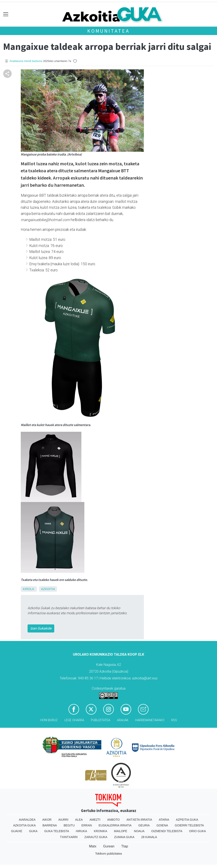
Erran (87, 825)
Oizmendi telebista (167, 831)
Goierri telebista (189, 825)
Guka (33, 831)
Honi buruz (49, 720)
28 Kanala (149, 837)
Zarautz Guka (96, 837)
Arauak (123, 720)
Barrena (50, 825)
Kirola (28, 589)
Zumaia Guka (124, 837)
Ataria (164, 820)
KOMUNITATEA (108, 31)
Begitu (69, 825)
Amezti (95, 820)
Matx (93, 846)
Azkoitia (48, 589)
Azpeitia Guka (187, 820)
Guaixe (17, 831)
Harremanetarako (150, 720)
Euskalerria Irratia (115, 825)
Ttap (125, 846)
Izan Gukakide (41, 628)
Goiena (162, 825)
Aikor (47, 820)
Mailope (121, 831)
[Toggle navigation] (6, 14)
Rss (174, 720)
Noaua (139, 831)
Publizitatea (101, 720)
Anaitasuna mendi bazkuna (26, 61)
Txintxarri (69, 837)
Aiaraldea (27, 820)
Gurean (109, 846)
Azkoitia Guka (24, 825)
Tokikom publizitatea (108, 854)
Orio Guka (197, 831)
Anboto (113, 820)
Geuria (144, 825)
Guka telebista (57, 831)
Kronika (101, 831)
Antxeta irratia (139, 820)
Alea (79, 820)
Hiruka (81, 831)
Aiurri (63, 820)
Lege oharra (74, 720)
